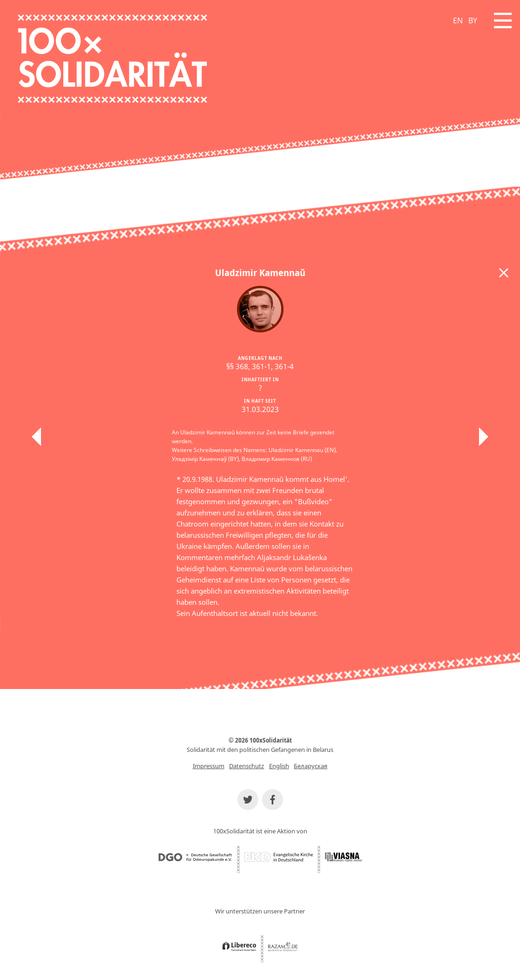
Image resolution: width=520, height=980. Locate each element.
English (279, 766)
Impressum (209, 766)
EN (458, 20)
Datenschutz (246, 766)
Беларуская (311, 766)
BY (473, 20)
